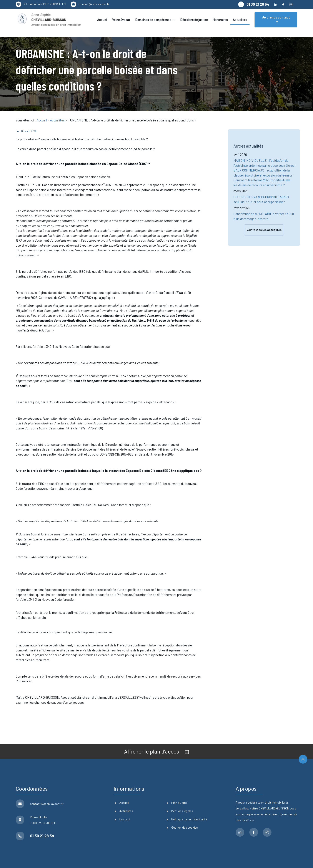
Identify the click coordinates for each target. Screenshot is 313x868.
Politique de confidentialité (187, 819)
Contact (123, 819)
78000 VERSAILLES (45, 4)
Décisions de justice (194, 20)
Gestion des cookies (182, 827)
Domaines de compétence (153, 20)
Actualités (240, 20)
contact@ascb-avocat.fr (94, 4)
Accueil (102, 20)
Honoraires (220, 20)
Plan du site (177, 803)
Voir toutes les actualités (264, 221)
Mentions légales (180, 811)
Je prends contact (276, 20)
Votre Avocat (121, 20)
